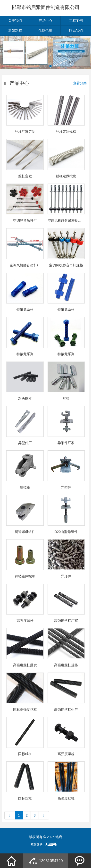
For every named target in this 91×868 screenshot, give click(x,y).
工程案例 (76, 21)
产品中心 (45, 21)
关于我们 (15, 21)
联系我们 (76, 31)
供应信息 (45, 31)
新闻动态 (15, 31)
